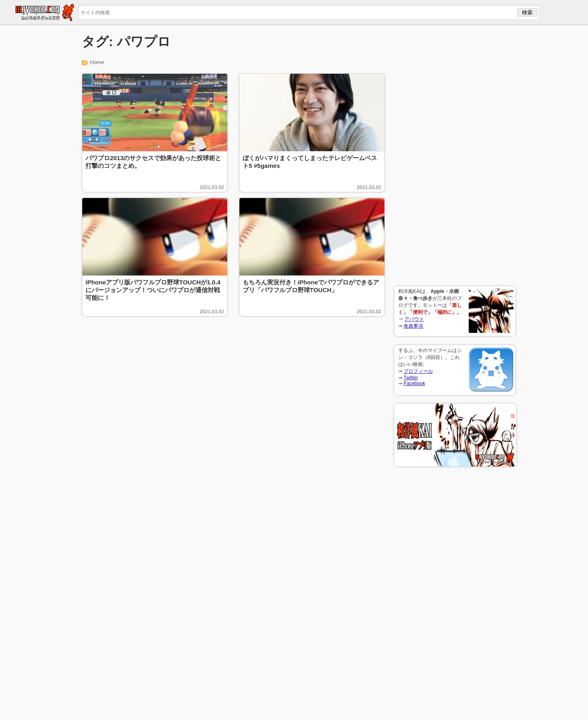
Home (97, 62)
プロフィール (418, 371)
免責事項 (413, 326)
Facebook (414, 383)
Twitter (411, 378)
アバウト (414, 319)
